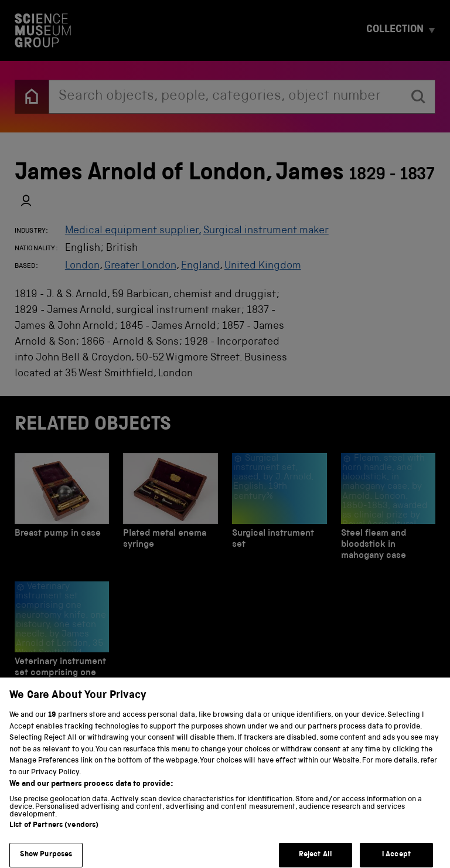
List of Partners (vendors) (54, 835)
